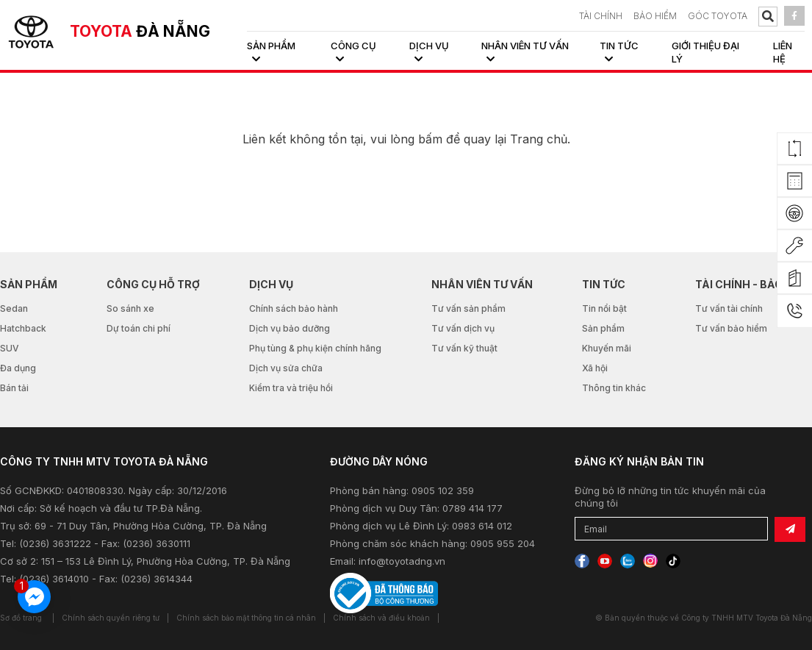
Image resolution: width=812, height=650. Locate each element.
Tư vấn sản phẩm (468, 308)
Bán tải (14, 388)
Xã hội (595, 368)
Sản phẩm (603, 328)
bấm (430, 139)
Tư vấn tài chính (729, 308)
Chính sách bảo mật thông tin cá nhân (246, 618)
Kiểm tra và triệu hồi (291, 388)
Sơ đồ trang (21, 618)
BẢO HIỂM (655, 16)
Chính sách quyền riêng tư (111, 618)
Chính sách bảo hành (294, 308)
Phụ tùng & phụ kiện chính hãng (315, 348)
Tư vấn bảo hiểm (731, 328)
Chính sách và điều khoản (381, 618)
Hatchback (23, 328)
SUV (10, 348)
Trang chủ (539, 139)
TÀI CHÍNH (601, 16)
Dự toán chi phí (139, 328)
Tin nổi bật (604, 308)
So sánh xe (130, 308)
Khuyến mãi (607, 348)
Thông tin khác (614, 388)
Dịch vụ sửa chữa (286, 368)
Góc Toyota (718, 16)
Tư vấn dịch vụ (463, 328)
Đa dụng (18, 368)
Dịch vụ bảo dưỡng (290, 328)
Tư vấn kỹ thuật (464, 348)
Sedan (14, 308)
